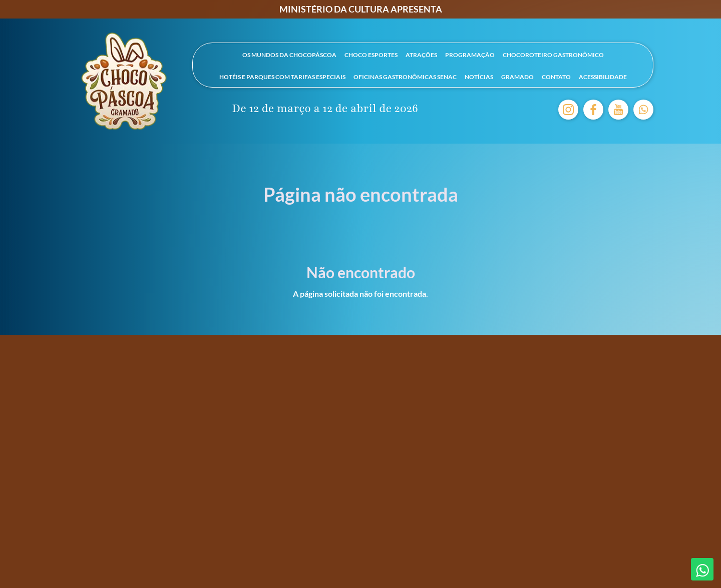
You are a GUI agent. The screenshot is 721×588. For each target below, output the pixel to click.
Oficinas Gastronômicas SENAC (405, 77)
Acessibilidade (603, 77)
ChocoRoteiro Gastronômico (553, 55)
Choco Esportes (371, 55)
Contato (556, 77)
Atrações (421, 55)
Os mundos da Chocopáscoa (289, 55)
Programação (470, 55)
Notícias (479, 77)
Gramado (517, 77)
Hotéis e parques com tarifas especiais (282, 77)
